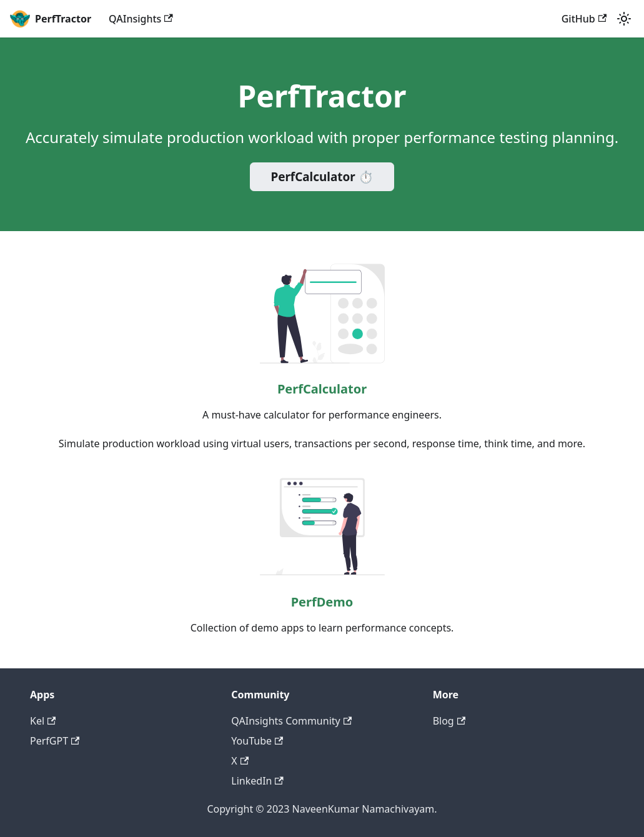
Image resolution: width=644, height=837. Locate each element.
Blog (449, 721)
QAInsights (141, 19)
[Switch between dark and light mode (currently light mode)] (624, 19)
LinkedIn (257, 781)
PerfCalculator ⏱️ (322, 177)
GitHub (584, 19)
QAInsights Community (291, 721)
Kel (43, 721)
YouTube (257, 741)
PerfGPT (55, 741)
